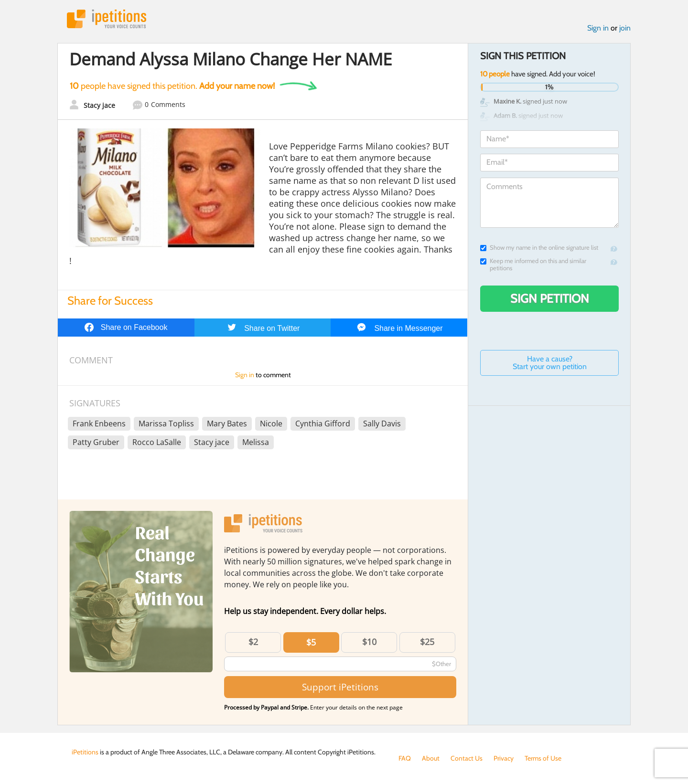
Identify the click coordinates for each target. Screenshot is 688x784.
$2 (253, 642)
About (431, 758)
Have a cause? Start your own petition (550, 363)
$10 (369, 642)
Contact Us (467, 758)
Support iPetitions (340, 687)
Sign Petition (550, 298)
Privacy (504, 758)
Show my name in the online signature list (539, 248)
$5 (311, 642)
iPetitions (107, 19)
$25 (427, 642)
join (625, 28)
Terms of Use (543, 758)
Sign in (598, 28)
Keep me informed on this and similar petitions (533, 265)
